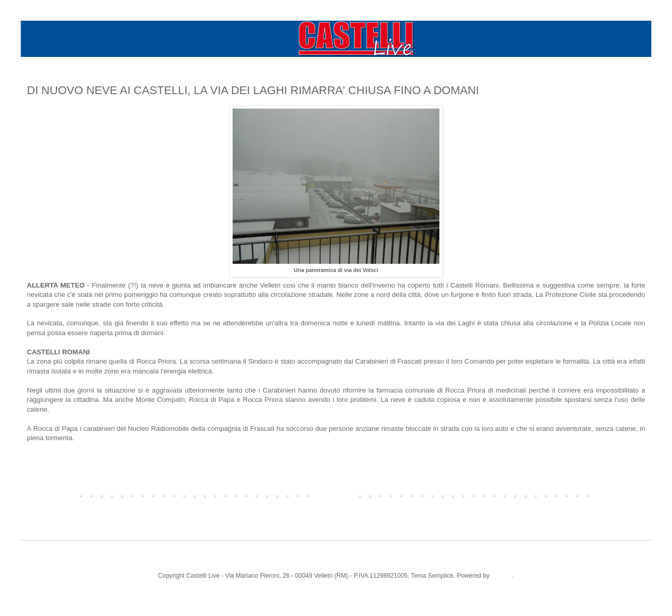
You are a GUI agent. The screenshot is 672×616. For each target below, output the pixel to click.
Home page (336, 495)
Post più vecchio (620, 495)
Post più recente (52, 495)
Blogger (502, 576)
